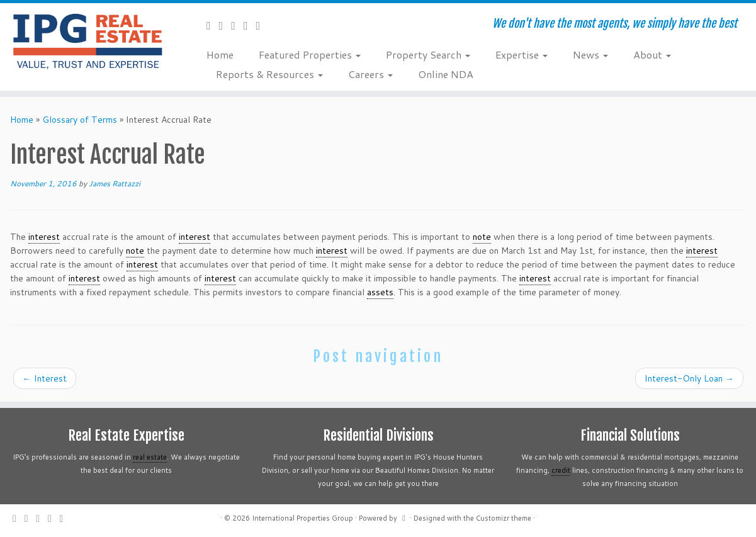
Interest (45, 378)
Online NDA (446, 74)
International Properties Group (302, 518)
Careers (370, 74)
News (590, 54)
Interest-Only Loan (689, 378)
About (652, 54)
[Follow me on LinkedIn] (262, 25)
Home (220, 54)
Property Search (428, 54)
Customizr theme (504, 518)
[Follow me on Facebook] (237, 25)
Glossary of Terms (80, 120)
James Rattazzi (115, 184)
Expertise (522, 54)
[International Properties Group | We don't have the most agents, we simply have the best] (87, 41)
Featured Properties (310, 54)
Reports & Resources (269, 74)
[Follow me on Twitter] (225, 25)
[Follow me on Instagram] (250, 25)
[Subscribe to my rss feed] (213, 25)
